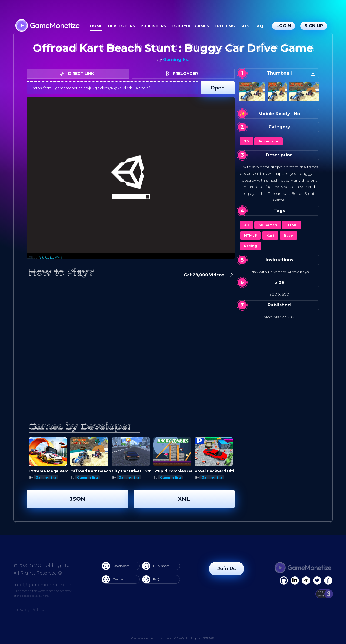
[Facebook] (284, 580)
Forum (179, 26)
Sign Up (314, 26)
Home (96, 26)
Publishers (153, 26)
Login (284, 26)
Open (218, 88)
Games (202, 26)
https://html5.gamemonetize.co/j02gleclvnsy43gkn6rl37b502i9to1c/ (112, 88)
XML (184, 499)
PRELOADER (183, 74)
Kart (270, 236)
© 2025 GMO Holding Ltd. (42, 565)
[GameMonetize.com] (47, 26)
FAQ (259, 26)
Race (288, 236)
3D (247, 141)
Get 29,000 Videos (207, 275)
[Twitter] (317, 580)
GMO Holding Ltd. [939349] (196, 638)
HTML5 (250, 236)
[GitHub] (328, 580)
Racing (250, 246)
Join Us (227, 569)
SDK (245, 26)
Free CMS (225, 26)
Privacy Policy (29, 610)
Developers (122, 26)
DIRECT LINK (78, 74)
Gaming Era (176, 60)
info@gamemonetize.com (43, 585)
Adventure (269, 141)
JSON (78, 499)
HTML (292, 225)
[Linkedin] (306, 580)
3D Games (268, 225)
